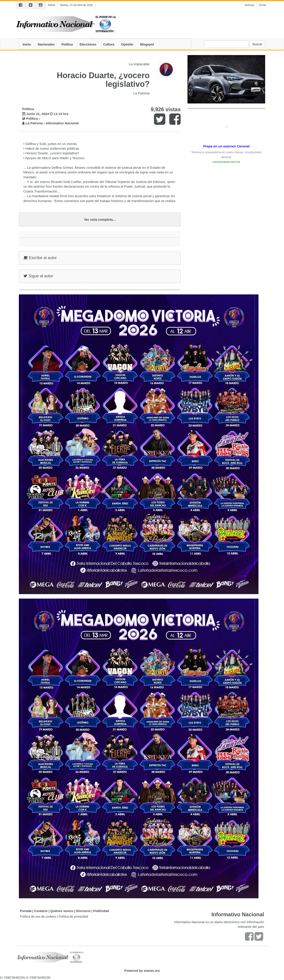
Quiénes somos (62, 911)
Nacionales (46, 44)
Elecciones (88, 44)
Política (67, 44)
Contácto (41, 911)
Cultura (109, 44)
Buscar (257, 44)
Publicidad (101, 911)
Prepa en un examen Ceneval (226, 146)
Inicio (27, 44)
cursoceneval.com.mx (226, 162)
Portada (26, 911)
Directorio (83, 911)
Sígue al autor (38, 276)
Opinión (127, 44)
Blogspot (147, 44)
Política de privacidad (73, 917)
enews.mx (152, 971)
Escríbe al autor (40, 258)
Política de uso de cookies (38, 917)
